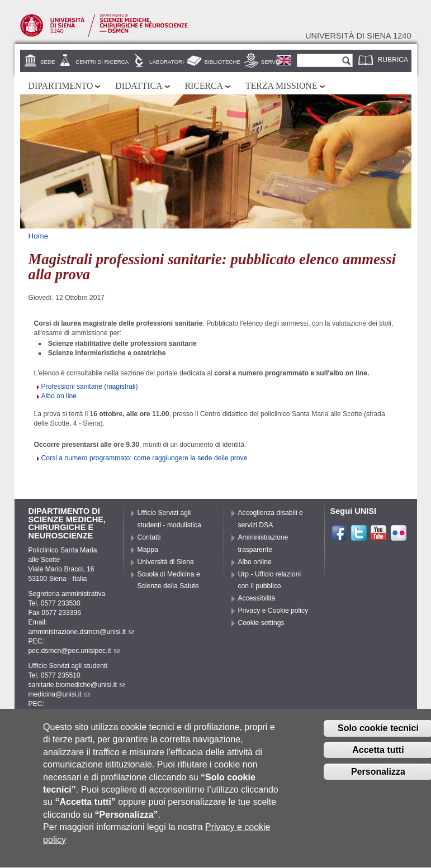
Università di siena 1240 (358, 36)
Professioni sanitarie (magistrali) (90, 387)
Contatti (149, 537)
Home (39, 236)
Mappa (148, 550)
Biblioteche (222, 62)
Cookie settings (261, 623)
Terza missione (281, 86)
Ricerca (204, 86)
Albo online (255, 562)
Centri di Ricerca (102, 62)
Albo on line (59, 396)
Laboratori (167, 62)
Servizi (272, 62)
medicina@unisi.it (59, 694)
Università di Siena (166, 562)
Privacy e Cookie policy (273, 611)
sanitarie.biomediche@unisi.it (77, 685)
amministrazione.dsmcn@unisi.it (81, 632)
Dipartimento (61, 86)
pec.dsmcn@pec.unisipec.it (74, 651)
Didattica (139, 86)
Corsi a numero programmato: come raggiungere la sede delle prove (145, 458)
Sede (48, 62)
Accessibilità (257, 598)
